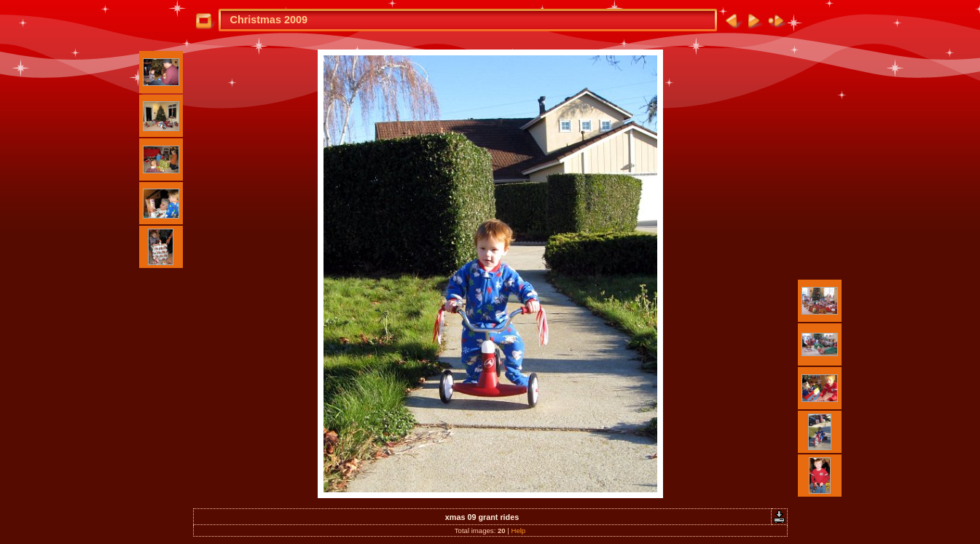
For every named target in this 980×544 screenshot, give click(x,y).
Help (518, 531)
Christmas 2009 (269, 20)
